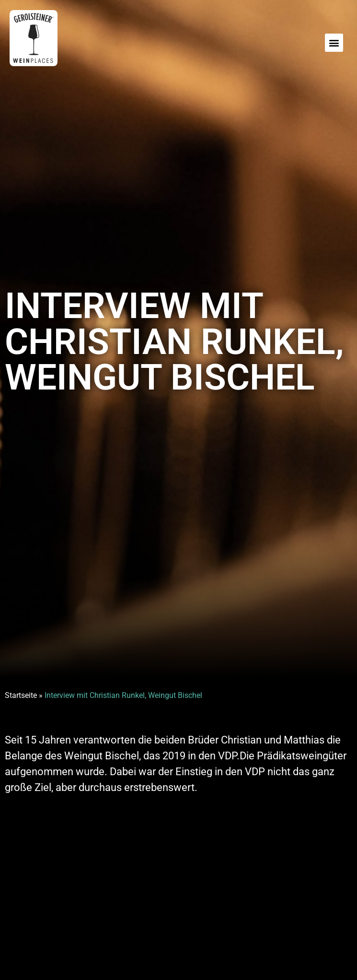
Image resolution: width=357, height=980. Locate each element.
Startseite (21, 695)
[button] (334, 43)
